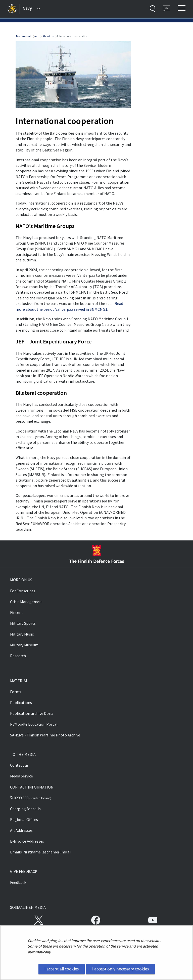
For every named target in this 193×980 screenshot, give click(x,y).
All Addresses (21, 830)
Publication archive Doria (32, 713)
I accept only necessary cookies (120, 969)
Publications (21, 702)
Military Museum (24, 645)
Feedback (18, 882)
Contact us (19, 765)
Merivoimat (23, 36)
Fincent (17, 612)
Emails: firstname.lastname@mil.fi (40, 852)
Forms (16, 692)
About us (48, 36)
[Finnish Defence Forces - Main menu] (32, 9)
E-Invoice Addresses (27, 841)
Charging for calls (25, 809)
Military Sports (23, 623)
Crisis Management (27, 602)
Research (18, 656)
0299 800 (19, 798)
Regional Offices (24, 819)
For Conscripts (23, 591)
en (37, 36)
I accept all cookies (62, 969)
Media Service (21, 776)
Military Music (22, 634)
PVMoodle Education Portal (34, 724)
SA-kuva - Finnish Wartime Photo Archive (45, 735)
